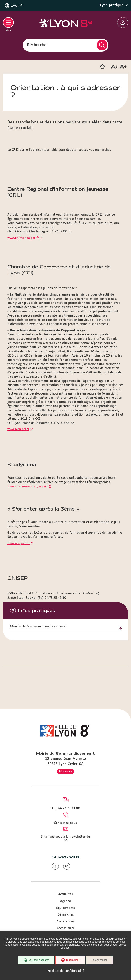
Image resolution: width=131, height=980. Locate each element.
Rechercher (38, 45)
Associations (65, 922)
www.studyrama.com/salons (27, 486)
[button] (102, 67)
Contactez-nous (65, 823)
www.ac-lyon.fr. (19, 543)
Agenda (65, 901)
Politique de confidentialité (65, 971)
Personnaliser (99, 960)
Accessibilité (66, 928)
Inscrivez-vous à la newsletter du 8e (65, 838)
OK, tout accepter (36, 960)
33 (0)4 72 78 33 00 (66, 808)
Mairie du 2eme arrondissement (38, 626)
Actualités (65, 894)
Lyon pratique (114, 5)
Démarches (66, 915)
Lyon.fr (17, 6)
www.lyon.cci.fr (18, 429)
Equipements (66, 908)
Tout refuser (70, 960)
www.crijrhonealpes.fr (23, 238)
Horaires (66, 771)
